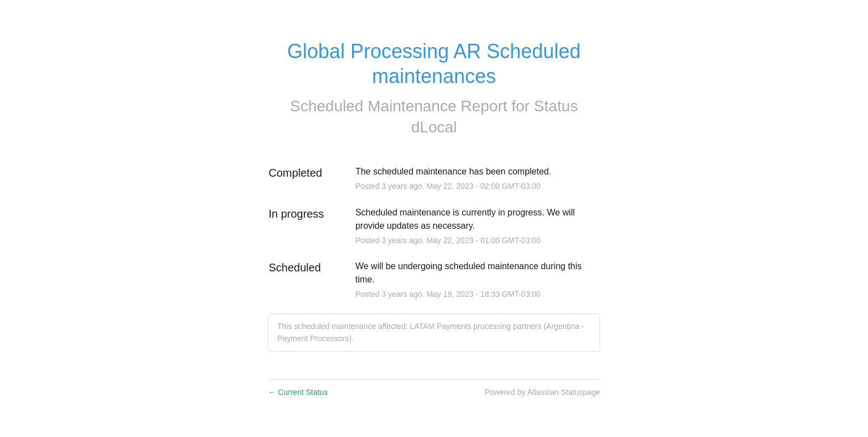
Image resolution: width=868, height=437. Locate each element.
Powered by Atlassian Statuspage (542, 392)
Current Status (298, 392)
